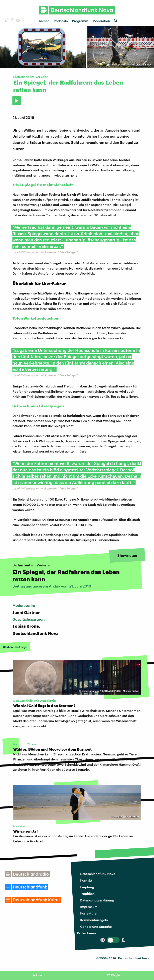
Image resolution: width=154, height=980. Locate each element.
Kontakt (86, 880)
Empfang (87, 887)
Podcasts (61, 21)
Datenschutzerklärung (97, 900)
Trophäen (87, 894)
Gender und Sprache (96, 926)
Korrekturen (89, 913)
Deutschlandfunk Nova (98, 874)
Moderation (101, 21)
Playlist (116, 975)
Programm (80, 21)
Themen (43, 21)
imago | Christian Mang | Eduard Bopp (131, 65)
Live (39, 975)
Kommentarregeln (94, 920)
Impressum (89, 907)
